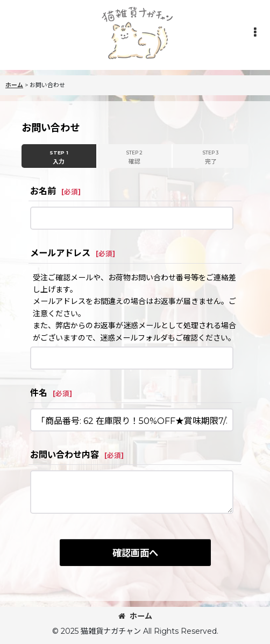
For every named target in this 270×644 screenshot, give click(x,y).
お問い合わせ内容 (65, 455)
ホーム (135, 616)
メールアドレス (60, 253)
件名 (39, 393)
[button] (255, 32)
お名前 (43, 191)
